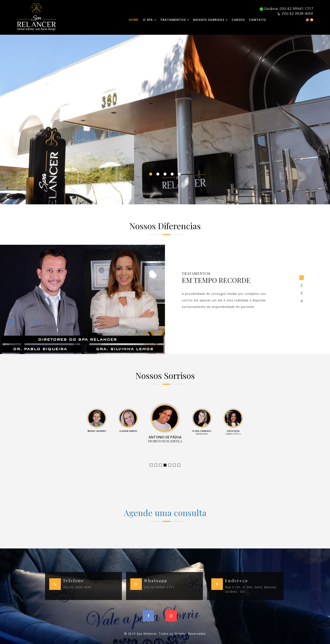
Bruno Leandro (157, 465)
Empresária (171, 465)
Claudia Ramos (162, 465)
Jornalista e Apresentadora (152, 465)
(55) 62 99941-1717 (159, 587)
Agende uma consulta (165, 513)
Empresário (180, 465)
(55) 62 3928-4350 (77, 587)
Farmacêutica (176, 465)
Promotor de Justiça (166, 465)
